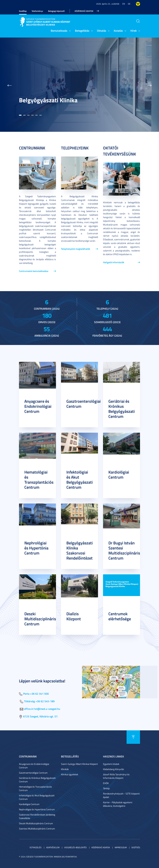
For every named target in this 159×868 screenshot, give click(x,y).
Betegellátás (82, 31)
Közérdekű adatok (84, 11)
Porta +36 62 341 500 (36, 694)
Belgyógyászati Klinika (48, 100)
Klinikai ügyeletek (70, 774)
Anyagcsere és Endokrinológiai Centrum (38, 406)
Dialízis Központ (74, 616)
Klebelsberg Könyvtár (114, 769)
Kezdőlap (23, 11)
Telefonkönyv (37, 11)
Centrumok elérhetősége (120, 616)
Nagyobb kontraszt (138, 4)
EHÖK (106, 783)
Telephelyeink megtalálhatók (76, 249)
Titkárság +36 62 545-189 (39, 701)
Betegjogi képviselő (56, 11)
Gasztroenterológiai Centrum (84, 404)
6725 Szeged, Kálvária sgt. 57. (41, 716)
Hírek (134, 31)
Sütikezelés (36, 847)
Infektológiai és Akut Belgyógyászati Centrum (80, 480)
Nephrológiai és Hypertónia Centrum (36, 548)
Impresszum (121, 847)
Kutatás (118, 31)
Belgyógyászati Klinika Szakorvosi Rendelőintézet (80, 550)
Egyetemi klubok (111, 764)
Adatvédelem (53, 847)
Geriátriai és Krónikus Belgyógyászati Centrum (122, 409)
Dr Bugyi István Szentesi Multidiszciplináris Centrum (124, 550)
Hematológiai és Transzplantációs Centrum (39, 480)
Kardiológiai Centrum (119, 475)
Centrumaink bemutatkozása (34, 271)
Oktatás (102, 31)
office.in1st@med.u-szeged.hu (42, 709)
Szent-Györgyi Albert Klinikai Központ (79, 764)
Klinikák (65, 769)
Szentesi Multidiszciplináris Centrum (37, 829)
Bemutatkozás (59, 31)
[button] (9, 85)
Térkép (106, 788)
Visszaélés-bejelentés (75, 847)
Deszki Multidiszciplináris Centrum (40, 619)
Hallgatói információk (114, 262)
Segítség (136, 847)
